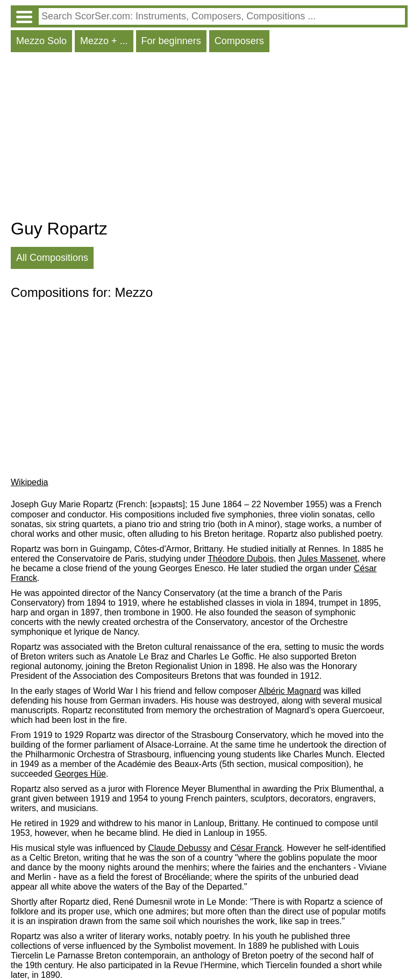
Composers (239, 41)
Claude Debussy (179, 848)
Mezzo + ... (104, 41)
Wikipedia (29, 482)
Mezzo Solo (41, 41)
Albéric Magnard (290, 691)
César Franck (256, 848)
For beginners (171, 41)
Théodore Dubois (241, 559)
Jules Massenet (327, 559)
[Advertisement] (209, 138)
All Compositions (52, 258)
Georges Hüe (80, 774)
